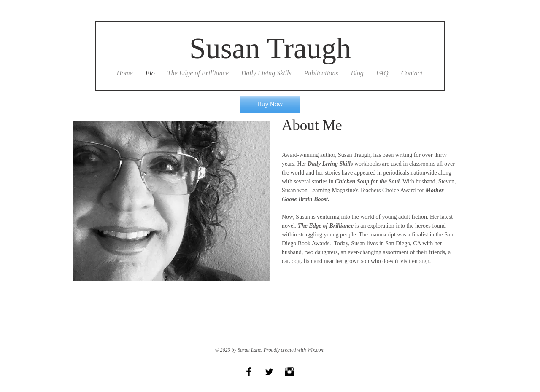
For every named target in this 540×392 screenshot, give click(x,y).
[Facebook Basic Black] (249, 372)
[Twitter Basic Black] (269, 372)
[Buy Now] (270, 104)
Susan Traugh (270, 48)
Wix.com (316, 350)
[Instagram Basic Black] (289, 372)
